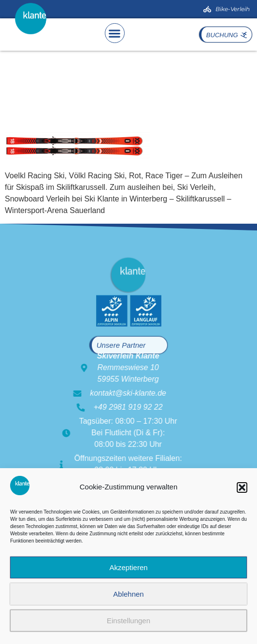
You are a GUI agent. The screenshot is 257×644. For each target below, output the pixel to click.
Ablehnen (128, 594)
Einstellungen (128, 621)
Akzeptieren (128, 567)
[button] (242, 487)
